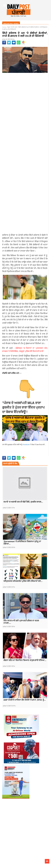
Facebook (26, 444)
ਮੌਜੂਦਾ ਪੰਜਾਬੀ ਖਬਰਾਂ (12, 27)
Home (4, 27)
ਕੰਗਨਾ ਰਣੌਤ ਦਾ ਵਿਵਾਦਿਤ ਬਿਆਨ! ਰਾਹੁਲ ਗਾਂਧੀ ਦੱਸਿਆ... (25, 660)
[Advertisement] (25, 103)
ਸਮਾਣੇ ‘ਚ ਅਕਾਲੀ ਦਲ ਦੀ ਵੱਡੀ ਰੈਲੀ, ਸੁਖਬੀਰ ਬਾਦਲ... (23, 502)
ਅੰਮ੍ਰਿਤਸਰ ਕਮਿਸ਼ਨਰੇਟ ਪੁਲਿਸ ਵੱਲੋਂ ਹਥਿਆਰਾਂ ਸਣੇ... (23, 581)
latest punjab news (8, 455)
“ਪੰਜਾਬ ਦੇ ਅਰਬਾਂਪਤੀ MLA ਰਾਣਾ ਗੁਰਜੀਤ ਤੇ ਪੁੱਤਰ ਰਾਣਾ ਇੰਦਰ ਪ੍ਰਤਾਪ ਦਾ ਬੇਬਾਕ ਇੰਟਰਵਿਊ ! (23, 407)
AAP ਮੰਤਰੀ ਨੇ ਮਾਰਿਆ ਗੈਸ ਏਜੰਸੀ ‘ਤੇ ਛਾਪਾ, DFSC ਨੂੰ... (25, 700)
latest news (42, 452)
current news (6, 452)
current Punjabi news (31, 452)
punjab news (18, 455)
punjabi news (26, 455)
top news (33, 455)
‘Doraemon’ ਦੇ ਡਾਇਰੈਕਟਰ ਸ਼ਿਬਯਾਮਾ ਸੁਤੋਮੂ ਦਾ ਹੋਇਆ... (22, 543)
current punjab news (17, 452)
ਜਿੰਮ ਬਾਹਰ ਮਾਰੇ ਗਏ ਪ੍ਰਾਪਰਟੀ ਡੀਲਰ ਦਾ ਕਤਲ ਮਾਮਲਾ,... (21, 622)
